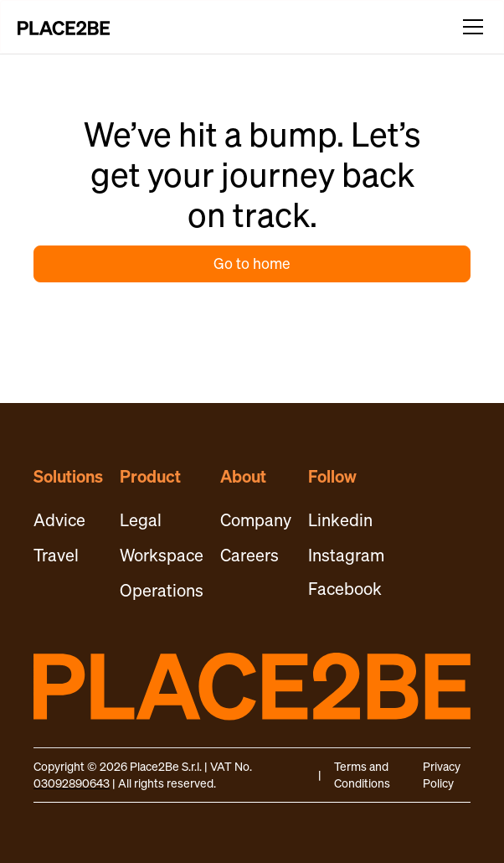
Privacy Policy (442, 775)
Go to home (252, 264)
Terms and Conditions (362, 775)
